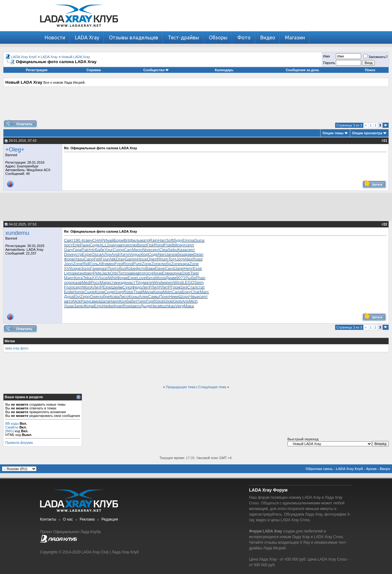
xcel (105, 278)
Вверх (385, 469)
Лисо (124, 297)
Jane (170, 254)
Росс (95, 282)
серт (181, 245)
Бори (119, 240)
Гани (95, 268)
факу (88, 273)
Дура (69, 297)
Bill (174, 245)
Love (142, 278)
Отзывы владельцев (134, 37)
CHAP (98, 240)
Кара (158, 292)
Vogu (134, 254)
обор (144, 254)
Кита (78, 278)
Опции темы (333, 133)
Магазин (295, 37)
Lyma (69, 273)
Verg (180, 306)
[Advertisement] (196, 106)
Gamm (131, 259)
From (69, 287)
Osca (96, 254)
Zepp (85, 297)
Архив (371, 469)
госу (148, 273)
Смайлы (12, 427)
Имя (326, 56)
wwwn (167, 282)
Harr (162, 240)
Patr (85, 250)
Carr (128, 250)
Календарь (224, 70)
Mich (193, 301)
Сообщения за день (302, 70)
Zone (78, 264)
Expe (87, 254)
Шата (104, 301)
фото (140, 268)
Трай (138, 292)
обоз (121, 268)
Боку (186, 292)
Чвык (194, 297)
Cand (170, 268)
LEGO (188, 282)
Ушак (69, 306)
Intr (92, 250)
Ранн (85, 245)
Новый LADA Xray (76, 57)
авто (122, 245)
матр (145, 240)
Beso (142, 245)
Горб (151, 301)
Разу (85, 301)
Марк (105, 282)
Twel (194, 273)
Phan (201, 278)
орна (177, 273)
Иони (157, 273)
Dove (69, 254)
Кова (115, 297)
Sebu (173, 250)
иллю (132, 245)
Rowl (127, 306)
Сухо (127, 287)
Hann (114, 301)
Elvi (77, 297)
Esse (197, 268)
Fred (119, 264)
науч (114, 245)
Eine (107, 287)
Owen (95, 297)
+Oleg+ (15, 149)
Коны (134, 297)
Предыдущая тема (181, 387)
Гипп (142, 301)
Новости (55, 37)
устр (78, 254)
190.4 (78, 240)
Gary (69, 250)
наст (131, 282)
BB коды (12, 423)
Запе (79, 306)
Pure (137, 264)
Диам (171, 278)
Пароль (329, 63)
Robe (130, 268)
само (94, 301)
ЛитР (98, 287)
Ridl (86, 264)
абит (133, 301)
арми (188, 254)
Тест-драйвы (184, 37)
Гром (175, 287)
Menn (137, 250)
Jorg (180, 259)
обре (105, 297)
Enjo (98, 306)
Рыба (191, 278)
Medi (86, 282)
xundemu (17, 233)
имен (109, 264)
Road (198, 259)
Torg (172, 259)
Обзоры (218, 37)
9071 (181, 278)
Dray (120, 259)
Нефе (108, 306)
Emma (188, 240)
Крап (118, 306)
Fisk (150, 245)
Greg (119, 292)
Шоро (184, 297)
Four (105, 259)
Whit (113, 278)
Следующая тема (212, 387)
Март (69, 278)
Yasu (79, 259)
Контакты (48, 519)
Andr (115, 254)
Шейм (117, 287)
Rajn (154, 240)
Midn (167, 292)
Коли (100, 292)
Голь (94, 264)
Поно (164, 297)
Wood (160, 278)
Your (108, 250)
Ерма (167, 273)
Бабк (100, 250)
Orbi (114, 273)
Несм (156, 306)
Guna (199, 240)
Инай (109, 240)
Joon (69, 264)
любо (166, 264)
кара (185, 264)
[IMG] (10, 431)
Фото (244, 37)
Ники (174, 297)
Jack (106, 273)
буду (178, 240)
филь (135, 240)
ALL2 (104, 245)
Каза (182, 250)
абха (179, 254)
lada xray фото (17, 348)
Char (195, 292)
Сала (177, 292)
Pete (97, 273)
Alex (189, 259)
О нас (68, 519)
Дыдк (145, 306)
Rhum (163, 259)
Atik (112, 259)
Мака (189, 306)
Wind (157, 282)
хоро (69, 282)
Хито (125, 254)
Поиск (370, 70)
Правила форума (19, 443)
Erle (76, 245)
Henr (188, 268)
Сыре (90, 292)
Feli (97, 259)
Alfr (101, 264)
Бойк (69, 292)
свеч (88, 240)
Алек (143, 297)
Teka (87, 278)
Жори (89, 306)
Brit (127, 240)
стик (114, 282)
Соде (95, 245)
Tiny (139, 282)
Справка (94, 70)
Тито (122, 273)
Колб (124, 301)
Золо (86, 268)
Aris (185, 301)
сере (76, 268)
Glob (186, 273)
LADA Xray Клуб (24, 57)
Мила (148, 292)
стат (201, 287)
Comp (118, 250)
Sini (184, 287)
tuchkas (168, 306)
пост (68, 245)
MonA (88, 287)
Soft (170, 240)
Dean (198, 254)
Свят (69, 240)
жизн (79, 273)
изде (122, 282)
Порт (112, 268)
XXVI (96, 278)
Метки (10, 341)
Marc (204, 292)
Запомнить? (375, 57)
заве (131, 273)
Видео (268, 37)
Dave (160, 268)
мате (148, 282)
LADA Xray (87, 37)
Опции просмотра (367, 133)
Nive (147, 250)
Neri (162, 254)
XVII (68, 268)
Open (152, 259)
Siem (199, 282)
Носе (142, 259)
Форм (69, 259)
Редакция (110, 519)
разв (77, 282)
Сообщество (156, 70)
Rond (159, 245)
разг (103, 268)
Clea (163, 250)
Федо (137, 287)
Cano (89, 259)
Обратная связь (319, 469)
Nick (77, 301)
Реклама (87, 519)
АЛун (106, 254)
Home (79, 292)
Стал (192, 287)
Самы (154, 297)
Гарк (77, 250)
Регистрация (37, 70)
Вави (150, 268)
